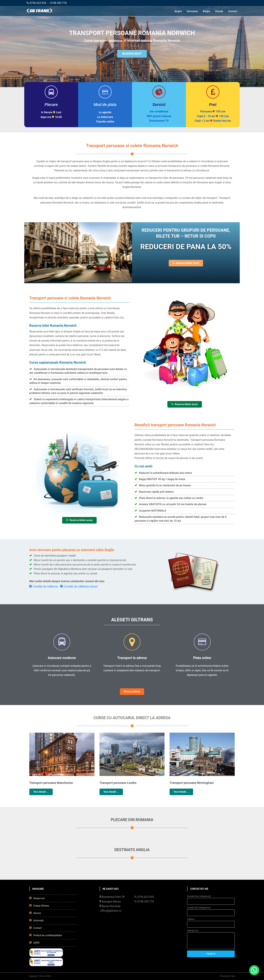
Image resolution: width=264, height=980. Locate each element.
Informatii (36, 920)
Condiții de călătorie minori (79, 586)
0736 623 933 (36, 3)
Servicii (35, 913)
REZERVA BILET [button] (132, 54)
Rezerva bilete (132, 692)
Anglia (178, 11)
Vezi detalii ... (41, 792)
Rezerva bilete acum (186, 263)
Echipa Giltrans (39, 906)
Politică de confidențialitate (46, 935)
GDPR (34, 943)
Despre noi (37, 898)
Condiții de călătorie (44, 586)
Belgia (207, 11)
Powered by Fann (228, 976)
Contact (233, 11)
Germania (192, 11)
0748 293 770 (58, 3)
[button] (254, 970)
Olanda (219, 11)
